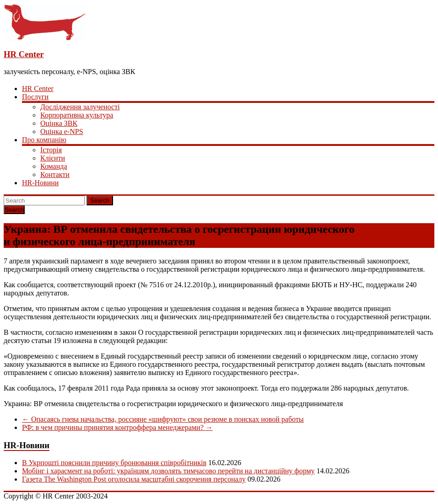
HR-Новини (40, 183)
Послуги (35, 97)
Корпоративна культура (77, 115)
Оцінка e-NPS (62, 131)
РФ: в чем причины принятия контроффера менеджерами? (117, 427)
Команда (54, 166)
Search (100, 201)
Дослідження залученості (80, 107)
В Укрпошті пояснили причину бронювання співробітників (114, 463)
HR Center (24, 54)
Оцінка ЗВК (59, 123)
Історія (51, 150)
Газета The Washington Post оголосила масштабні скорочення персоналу (134, 479)
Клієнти (53, 158)
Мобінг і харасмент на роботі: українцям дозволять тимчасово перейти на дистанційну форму (168, 471)
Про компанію (44, 140)
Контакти (55, 174)
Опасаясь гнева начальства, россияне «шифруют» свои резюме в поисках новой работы (163, 419)
